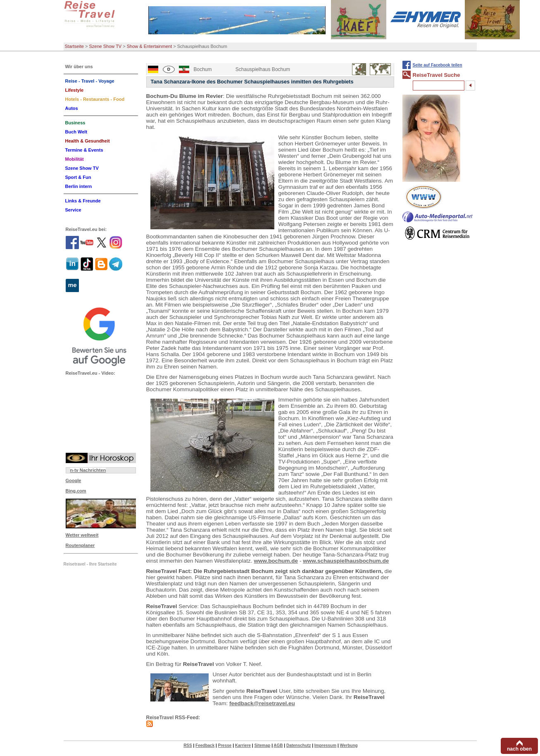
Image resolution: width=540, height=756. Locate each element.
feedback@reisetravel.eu (262, 703)
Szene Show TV (106, 46)
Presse (225, 745)
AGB (278, 745)
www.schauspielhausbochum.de (346, 561)
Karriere (243, 745)
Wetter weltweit (82, 535)
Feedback (205, 745)
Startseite (74, 46)
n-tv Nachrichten (88, 470)
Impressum (325, 745)
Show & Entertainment (149, 46)
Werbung (349, 745)
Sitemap (262, 745)
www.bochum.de (276, 561)
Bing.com (76, 491)
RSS (188, 745)
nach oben (519, 749)
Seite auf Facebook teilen (438, 65)
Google (74, 480)
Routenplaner (80, 545)
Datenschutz (299, 745)
